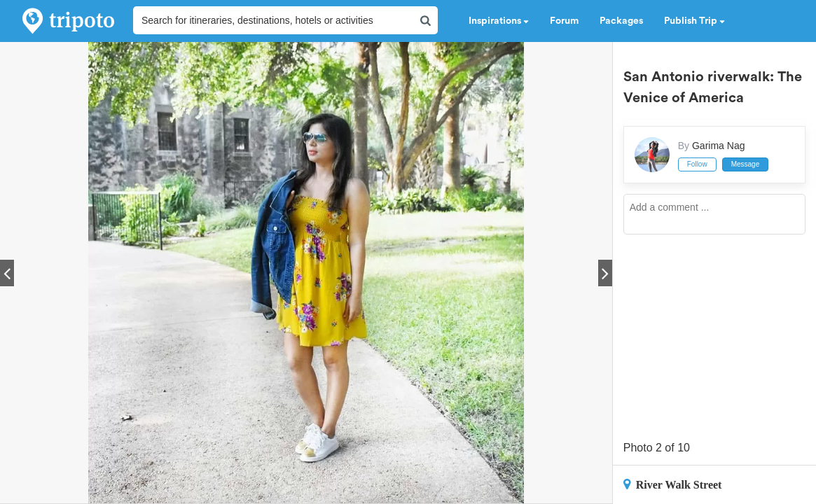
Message (746, 164)
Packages (621, 21)
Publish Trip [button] (694, 21)
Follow (697, 164)
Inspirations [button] (499, 21)
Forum (564, 21)
